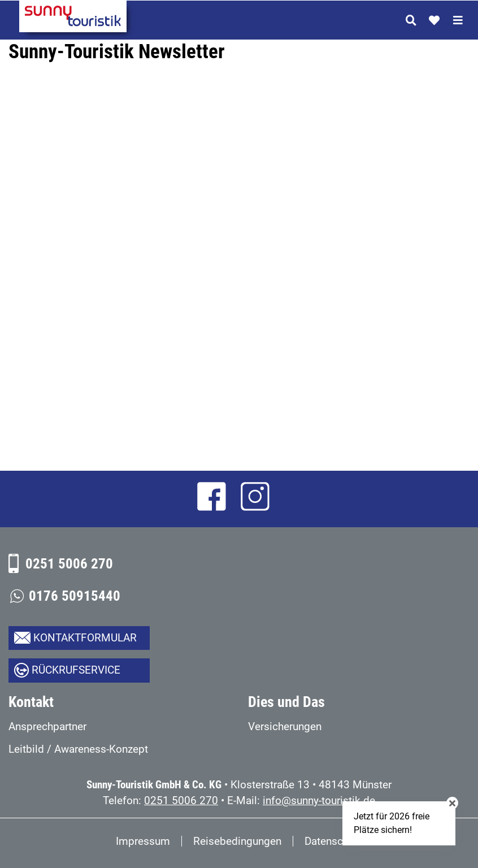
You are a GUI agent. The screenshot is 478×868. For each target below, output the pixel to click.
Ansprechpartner (47, 726)
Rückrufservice (76, 670)
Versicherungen (285, 726)
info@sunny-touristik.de (319, 800)
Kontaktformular (85, 638)
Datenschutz (334, 841)
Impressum (143, 841)
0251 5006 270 (69, 564)
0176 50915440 (75, 596)
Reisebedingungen (237, 841)
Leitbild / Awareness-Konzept (78, 749)
